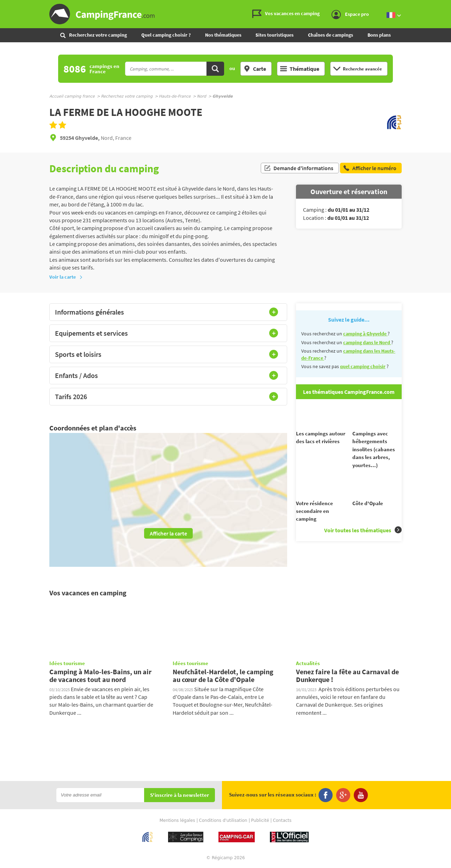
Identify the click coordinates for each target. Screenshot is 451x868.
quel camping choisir (363, 366)
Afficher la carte (168, 533)
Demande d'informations (299, 168)
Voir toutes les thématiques (363, 543)
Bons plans (379, 35)
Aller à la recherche (449, 6)
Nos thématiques (223, 35)
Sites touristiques (274, 35)
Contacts (282, 820)
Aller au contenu (446, 6)
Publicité (260, 820)
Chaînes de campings (330, 35)
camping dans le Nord (367, 342)
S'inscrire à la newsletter (180, 795)
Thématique (300, 69)
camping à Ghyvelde (365, 334)
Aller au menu (442, 6)
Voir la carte (66, 277)
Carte (255, 69)
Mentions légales (177, 820)
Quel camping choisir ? (166, 35)
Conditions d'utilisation (223, 820)
